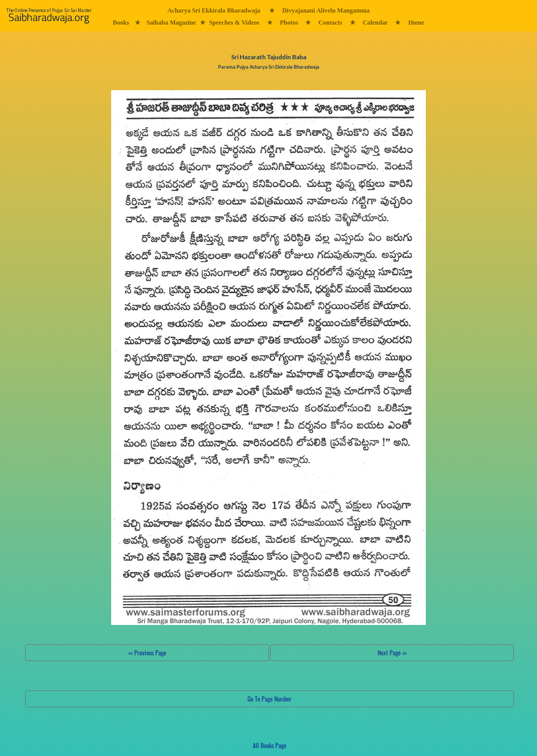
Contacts (330, 23)
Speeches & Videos (234, 23)
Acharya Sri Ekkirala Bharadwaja (214, 10)
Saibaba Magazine (171, 23)
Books (121, 23)
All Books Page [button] (270, 745)
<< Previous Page (147, 652)
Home (416, 23)
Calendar (375, 23)
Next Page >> (392, 652)
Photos (289, 23)
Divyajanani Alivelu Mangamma (326, 10)
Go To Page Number (270, 699)
